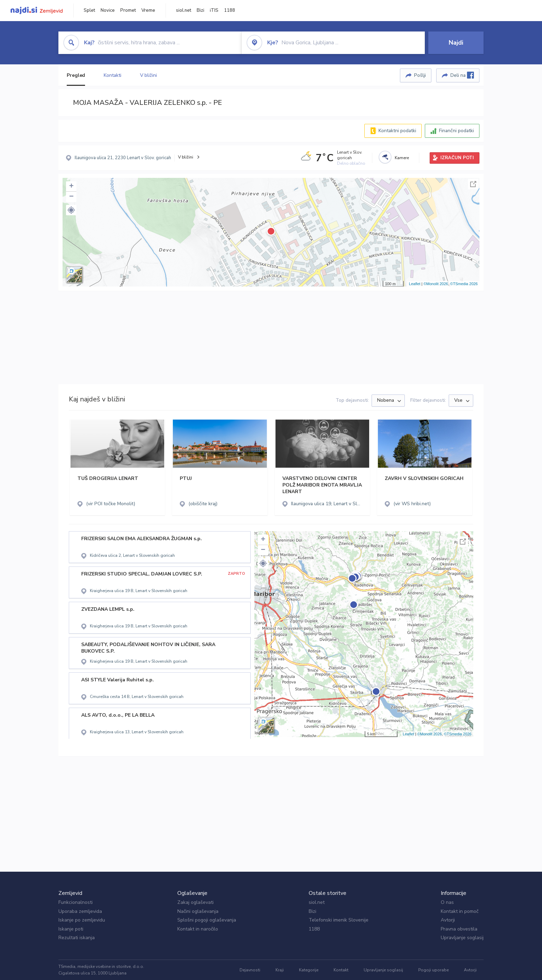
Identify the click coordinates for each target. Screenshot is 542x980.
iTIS (214, 10)
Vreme (148, 10)
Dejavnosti (250, 970)
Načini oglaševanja (198, 911)
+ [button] (71, 187)
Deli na (462, 75)
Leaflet (415, 284)
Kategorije (309, 970)
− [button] (71, 197)
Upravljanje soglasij (462, 938)
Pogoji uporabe (433, 970)
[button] (71, 210)
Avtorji (448, 920)
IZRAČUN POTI (457, 158)
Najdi (456, 43)
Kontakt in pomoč (460, 911)
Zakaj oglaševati (195, 902)
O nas (447, 902)
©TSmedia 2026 (464, 284)
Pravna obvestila (459, 929)
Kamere (402, 158)
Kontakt (341, 970)
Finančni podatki (456, 131)
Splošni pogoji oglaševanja (207, 920)
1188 (230, 10)
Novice (108, 10)
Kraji (280, 970)
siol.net (184, 10)
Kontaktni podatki (397, 131)
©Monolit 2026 (436, 284)
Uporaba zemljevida (80, 911)
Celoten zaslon (473, 184)
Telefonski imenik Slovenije (339, 920)
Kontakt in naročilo (198, 929)
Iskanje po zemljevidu (82, 920)
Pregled (76, 75)
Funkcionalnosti (76, 902)
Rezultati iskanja (77, 938)
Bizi (200, 10)
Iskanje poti (71, 929)
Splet (89, 10)
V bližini (148, 75)
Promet (128, 10)
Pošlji (420, 75)
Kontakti (112, 75)
